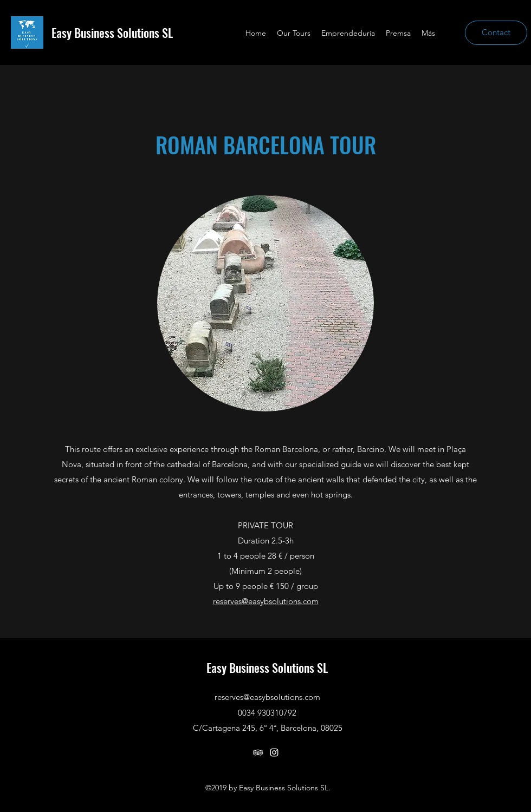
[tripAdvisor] (258, 752)
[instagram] (274, 752)
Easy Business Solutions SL (112, 32)
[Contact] (496, 33)
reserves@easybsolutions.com (266, 601)
